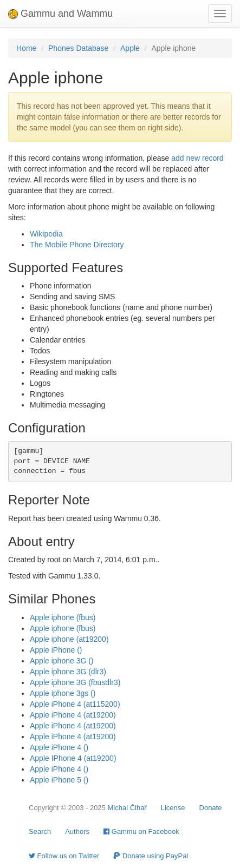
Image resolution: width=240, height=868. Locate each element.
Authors (77, 831)
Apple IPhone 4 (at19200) (73, 758)
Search (40, 831)
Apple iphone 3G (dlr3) (68, 672)
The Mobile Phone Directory (77, 245)
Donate (211, 808)
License (173, 808)
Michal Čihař (127, 808)
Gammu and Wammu (60, 14)
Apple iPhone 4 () (59, 747)
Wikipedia (46, 234)
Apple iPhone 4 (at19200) (73, 715)
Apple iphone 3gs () (63, 693)
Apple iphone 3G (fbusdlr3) (75, 682)
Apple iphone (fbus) (63, 617)
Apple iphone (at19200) (69, 639)
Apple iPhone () (56, 650)
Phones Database (78, 48)
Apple (130, 48)
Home (26, 48)
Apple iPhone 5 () (59, 780)
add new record (197, 158)
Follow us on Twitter (64, 856)
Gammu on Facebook (141, 831)
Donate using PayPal (151, 856)
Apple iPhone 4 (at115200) (75, 704)
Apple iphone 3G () (62, 661)
